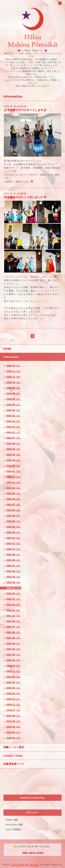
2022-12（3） (14, 544)
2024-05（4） (14, 449)
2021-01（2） (14, 660)
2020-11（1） (14, 671)
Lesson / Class (13, 756)
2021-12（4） (14, 605)
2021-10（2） (14, 616)
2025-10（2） (14, 382)
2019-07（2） (14, 710)
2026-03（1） (14, 366)
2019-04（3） (14, 727)
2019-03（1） (14, 732)
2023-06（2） (14, 510)
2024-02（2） (14, 466)
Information (11, 357)
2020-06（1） (14, 688)
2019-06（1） (14, 716)
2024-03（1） (14, 460)
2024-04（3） (14, 455)
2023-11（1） (14, 482)
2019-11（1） (14, 705)
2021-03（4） (14, 649)
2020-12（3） (14, 666)
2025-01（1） (14, 416)
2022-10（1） (14, 549)
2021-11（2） (14, 610)
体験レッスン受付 (14, 747)
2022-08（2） (14, 560)
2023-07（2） (14, 505)
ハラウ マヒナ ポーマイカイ (25, 865)
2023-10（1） (14, 488)
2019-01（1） (14, 738)
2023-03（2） (14, 527)
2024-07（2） (14, 438)
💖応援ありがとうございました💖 (25, 197)
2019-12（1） (14, 699)
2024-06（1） (14, 444)
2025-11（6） (14, 377)
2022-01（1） (14, 599)
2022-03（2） (14, 588)
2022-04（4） (14, 582)
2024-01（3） (14, 471)
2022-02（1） (14, 594)
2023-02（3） (14, 532)
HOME (7, 349)
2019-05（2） (14, 721)
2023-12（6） (14, 477)
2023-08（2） (14, 499)
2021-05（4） (14, 638)
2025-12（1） (14, 371)
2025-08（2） (14, 394)
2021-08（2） (14, 621)
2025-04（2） (14, 405)
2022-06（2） (14, 571)
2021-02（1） (14, 655)
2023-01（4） (14, 538)
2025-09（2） (14, 388)
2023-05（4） (14, 516)
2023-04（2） (14, 521)
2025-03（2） (14, 410)
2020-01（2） (14, 694)
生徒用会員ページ (14, 764)
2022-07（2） (14, 566)
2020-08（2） (14, 677)
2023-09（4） (14, 494)
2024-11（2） (14, 427)
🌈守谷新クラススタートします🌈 (25, 110)
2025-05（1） (14, 399)
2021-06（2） (14, 632)
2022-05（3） (14, 577)
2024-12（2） (14, 421)
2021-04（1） (14, 644)
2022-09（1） (14, 555)
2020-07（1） (14, 682)
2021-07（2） (14, 627)
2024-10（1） (14, 432)
